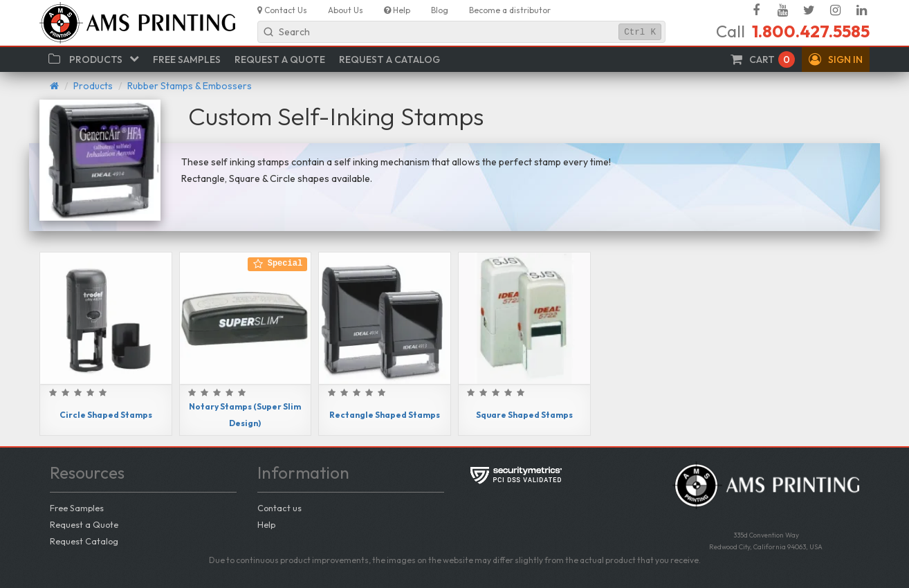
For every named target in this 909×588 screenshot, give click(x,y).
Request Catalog (84, 541)
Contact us (279, 508)
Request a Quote (84, 524)
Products (93, 86)
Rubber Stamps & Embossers (190, 86)
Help (266, 524)
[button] (836, 59)
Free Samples (77, 508)
